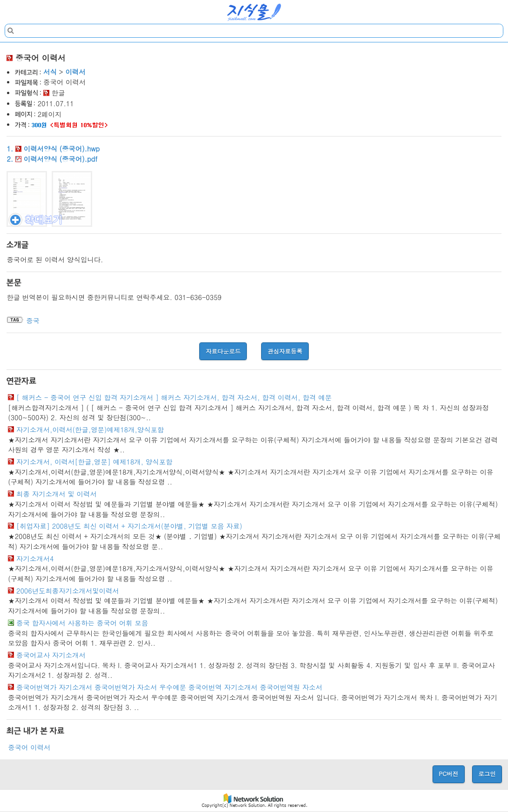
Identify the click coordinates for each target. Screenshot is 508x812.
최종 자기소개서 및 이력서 (57, 494)
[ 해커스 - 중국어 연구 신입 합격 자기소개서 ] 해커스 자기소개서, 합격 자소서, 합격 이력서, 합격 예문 (174, 397)
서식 (50, 72)
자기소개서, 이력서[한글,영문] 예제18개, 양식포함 (94, 462)
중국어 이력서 (29, 747)
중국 (33, 321)
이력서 (75, 72)
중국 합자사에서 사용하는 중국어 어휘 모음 (82, 623)
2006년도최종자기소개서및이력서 (68, 591)
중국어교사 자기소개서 (51, 655)
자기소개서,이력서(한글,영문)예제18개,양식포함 (90, 430)
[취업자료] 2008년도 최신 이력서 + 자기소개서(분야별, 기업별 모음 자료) (129, 526)
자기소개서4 (35, 559)
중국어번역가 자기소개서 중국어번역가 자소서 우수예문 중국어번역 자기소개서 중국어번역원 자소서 (169, 687)
